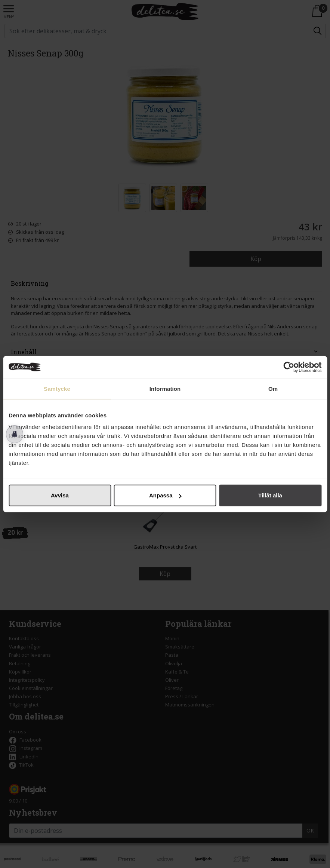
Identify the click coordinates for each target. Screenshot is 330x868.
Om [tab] (273, 388)
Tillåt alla (270, 495)
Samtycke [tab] (57, 388)
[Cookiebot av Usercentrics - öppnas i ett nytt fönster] (289, 367)
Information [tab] (165, 388)
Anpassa (165, 495)
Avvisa (60, 495)
